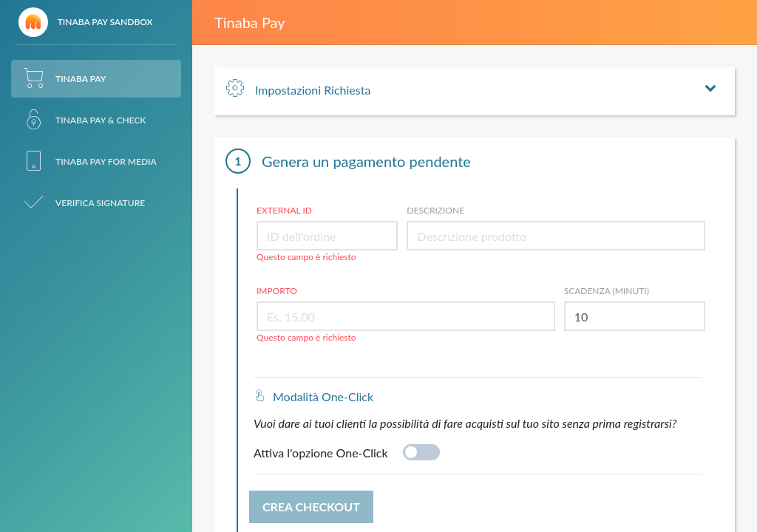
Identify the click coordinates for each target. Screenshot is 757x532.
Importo (277, 291)
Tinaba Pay (250, 22)
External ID (284, 210)
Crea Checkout (311, 507)
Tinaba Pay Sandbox (86, 22)
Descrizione (435, 210)
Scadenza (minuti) (607, 291)
